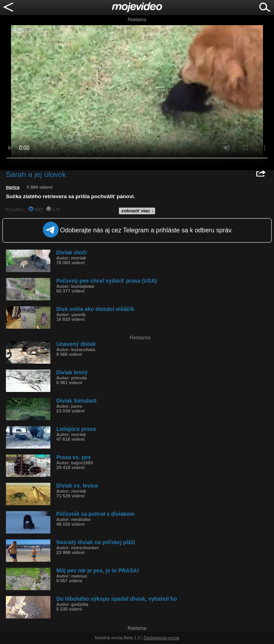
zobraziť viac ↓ (138, 211)
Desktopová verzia (162, 638)
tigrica (13, 187)
